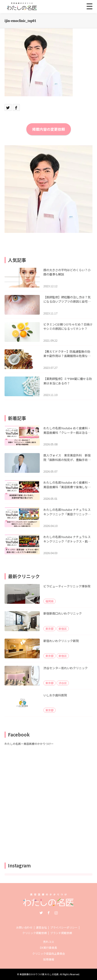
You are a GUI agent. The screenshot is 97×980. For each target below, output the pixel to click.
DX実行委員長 (48, 947)
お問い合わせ (24, 927)
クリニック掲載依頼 (35, 933)
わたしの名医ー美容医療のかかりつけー (29, 744)
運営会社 (41, 927)
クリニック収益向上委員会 (49, 953)
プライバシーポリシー (64, 927)
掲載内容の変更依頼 (49, 129)
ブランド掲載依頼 (61, 933)
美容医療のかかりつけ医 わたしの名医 (39, 974)
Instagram (56, 913)
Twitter (41, 913)
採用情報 (49, 959)
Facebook (49, 913)
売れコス (49, 942)
